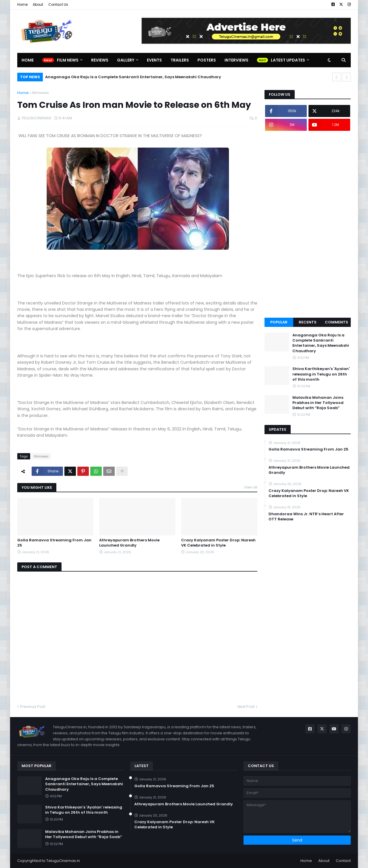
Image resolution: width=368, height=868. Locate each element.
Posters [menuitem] (207, 60)
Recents (308, 322)
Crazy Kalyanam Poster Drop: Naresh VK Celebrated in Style (218, 543)
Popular (279, 322)
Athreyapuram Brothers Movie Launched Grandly (129, 543)
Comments (337, 322)
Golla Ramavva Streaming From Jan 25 (54, 543)
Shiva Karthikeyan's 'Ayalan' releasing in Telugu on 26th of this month (321, 374)
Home (22, 4)
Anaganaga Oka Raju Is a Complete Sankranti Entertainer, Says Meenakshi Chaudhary (133, 77)
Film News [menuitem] (68, 60)
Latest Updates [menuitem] (288, 60)
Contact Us (58, 4)
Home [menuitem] (28, 60)
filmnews (41, 93)
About (38, 4)
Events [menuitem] (154, 60)
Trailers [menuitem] (180, 60)
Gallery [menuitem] (126, 60)
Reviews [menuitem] (100, 60)
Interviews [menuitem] (236, 60)
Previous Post (33, 707)
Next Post (246, 707)
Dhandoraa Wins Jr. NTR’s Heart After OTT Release (306, 517)
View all (251, 487)
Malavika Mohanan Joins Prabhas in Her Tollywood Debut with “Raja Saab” (318, 403)
